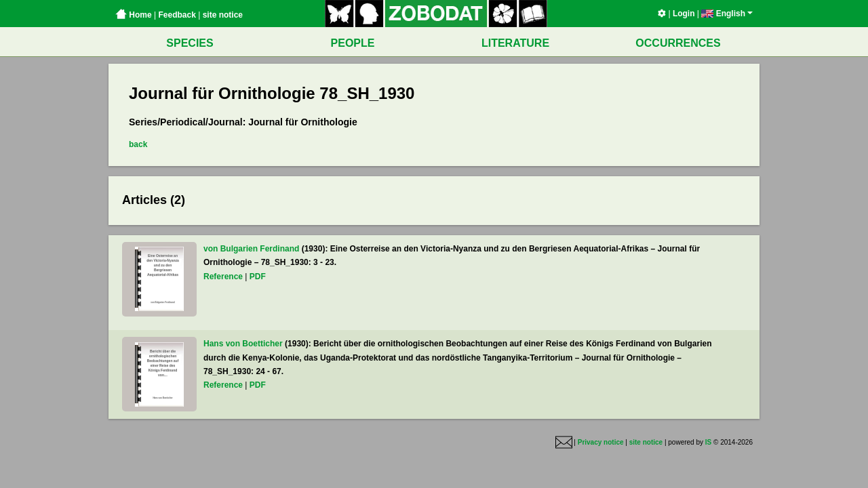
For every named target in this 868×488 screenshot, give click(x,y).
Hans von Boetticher (243, 344)
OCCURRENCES (678, 43)
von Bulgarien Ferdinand (251, 249)
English (727, 14)
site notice (223, 15)
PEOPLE (353, 43)
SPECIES (190, 43)
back (138, 144)
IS (708, 442)
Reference (223, 277)
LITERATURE (515, 43)
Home (134, 15)
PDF (258, 277)
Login (684, 14)
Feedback (177, 15)
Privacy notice (601, 442)
